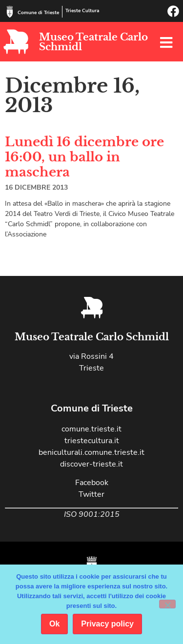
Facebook (92, 483)
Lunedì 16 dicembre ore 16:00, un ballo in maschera (84, 157)
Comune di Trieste (38, 13)
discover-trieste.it (91, 464)
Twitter (91, 494)
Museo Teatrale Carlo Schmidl (93, 42)
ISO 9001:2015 (92, 514)
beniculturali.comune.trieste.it (91, 452)
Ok (54, 624)
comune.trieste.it (91, 429)
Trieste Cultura (82, 11)
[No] (167, 604)
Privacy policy (107, 624)
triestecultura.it (92, 441)
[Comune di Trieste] (10, 12)
